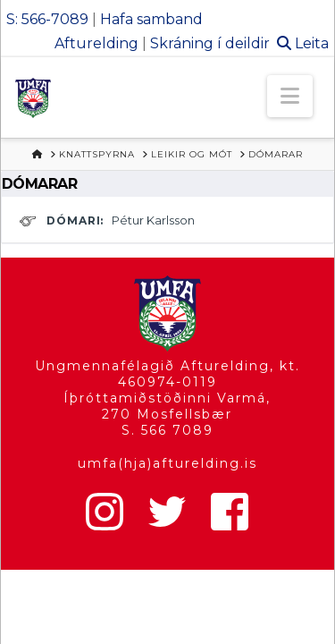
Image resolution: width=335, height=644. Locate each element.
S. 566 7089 (167, 430)
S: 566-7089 (47, 19)
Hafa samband (151, 19)
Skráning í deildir (210, 43)
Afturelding (96, 43)
